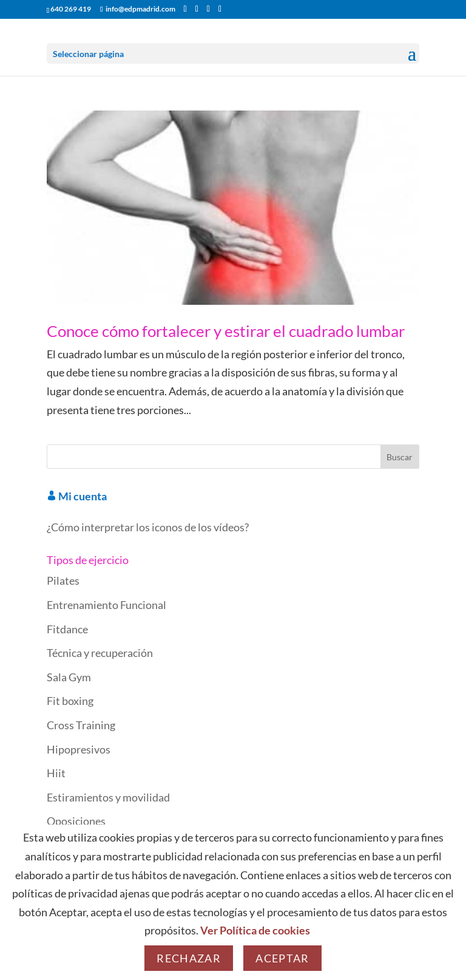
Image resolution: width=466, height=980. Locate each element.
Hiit (56, 773)
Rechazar (189, 958)
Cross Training (81, 725)
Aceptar (282, 958)
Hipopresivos (79, 749)
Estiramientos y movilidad (108, 797)
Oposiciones (76, 821)
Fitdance (67, 629)
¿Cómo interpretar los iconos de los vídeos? (148, 527)
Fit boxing (70, 701)
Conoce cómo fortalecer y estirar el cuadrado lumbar (226, 331)
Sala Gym (69, 677)
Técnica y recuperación (100, 653)
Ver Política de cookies (255, 930)
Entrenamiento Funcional (106, 605)
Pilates (63, 580)
